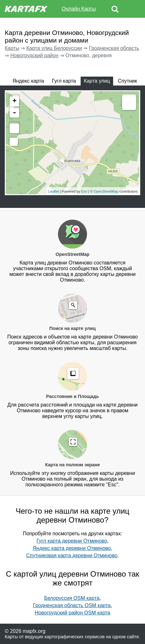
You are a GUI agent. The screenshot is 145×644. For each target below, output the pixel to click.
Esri (84, 191)
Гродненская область (114, 48)
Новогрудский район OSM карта (72, 613)
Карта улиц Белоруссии (54, 48)
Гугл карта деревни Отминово (72, 541)
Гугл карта (64, 81)
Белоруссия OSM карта (72, 598)
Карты (12, 48)
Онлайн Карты (79, 9)
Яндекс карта (28, 81)
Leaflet (54, 191)
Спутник (127, 81)
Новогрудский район (34, 55)
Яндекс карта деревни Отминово (72, 548)
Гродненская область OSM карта (72, 605)
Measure (129, 103)
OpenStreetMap (106, 191)
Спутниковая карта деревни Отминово (72, 555)
